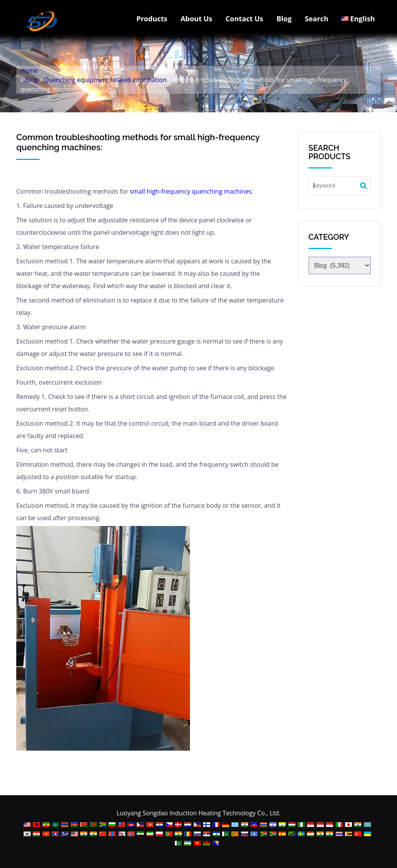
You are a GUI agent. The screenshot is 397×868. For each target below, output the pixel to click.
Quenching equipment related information (105, 80)
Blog (284, 19)
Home (29, 70)
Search (317, 19)
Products (152, 19)
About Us (197, 19)
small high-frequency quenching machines (191, 191)
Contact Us (244, 19)
